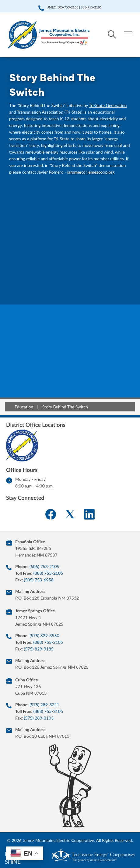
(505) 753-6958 (38, 580)
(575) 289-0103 (39, 718)
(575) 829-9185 (39, 649)
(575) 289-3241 (44, 705)
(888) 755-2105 (48, 573)
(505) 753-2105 (44, 566)
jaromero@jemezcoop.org (91, 172)
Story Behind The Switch (65, 407)
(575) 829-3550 (44, 635)
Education (24, 407)
